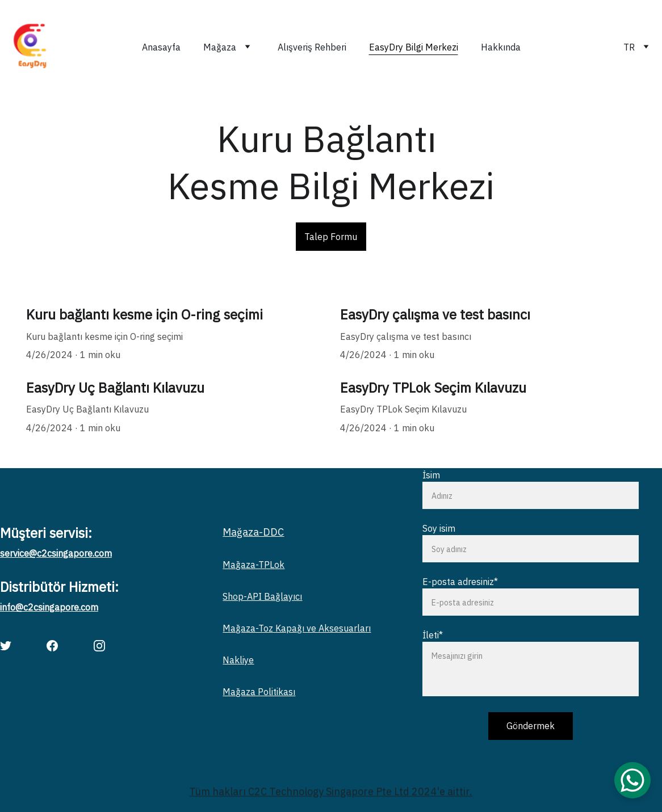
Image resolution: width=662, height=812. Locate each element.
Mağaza (220, 47)
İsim (431, 475)
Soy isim (439, 528)
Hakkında (501, 47)
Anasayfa (161, 47)
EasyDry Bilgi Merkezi (414, 47)
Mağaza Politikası (259, 692)
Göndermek (531, 726)
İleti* (433, 635)
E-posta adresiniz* (460, 582)
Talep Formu (331, 237)
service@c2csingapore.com (56, 553)
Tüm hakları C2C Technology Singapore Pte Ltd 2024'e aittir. (331, 792)
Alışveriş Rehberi (312, 47)
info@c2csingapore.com (49, 607)
